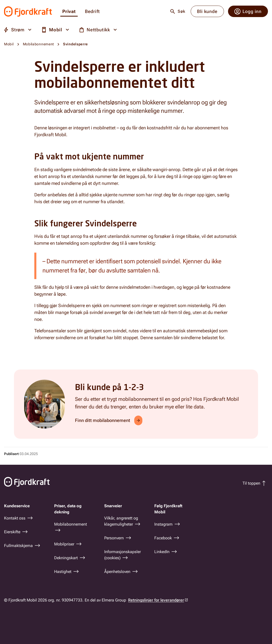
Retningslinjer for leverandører (156, 600)
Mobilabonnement (39, 44)
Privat (69, 12)
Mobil (9, 44)
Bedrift (92, 12)
